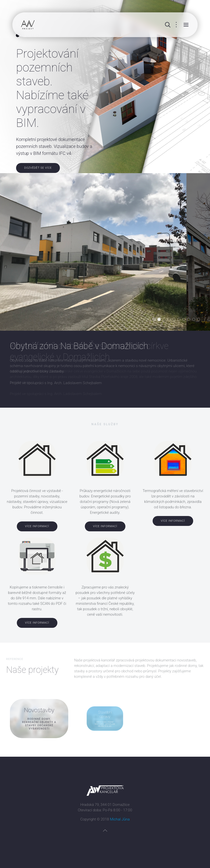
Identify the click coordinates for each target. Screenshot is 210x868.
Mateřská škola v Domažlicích (165, 320)
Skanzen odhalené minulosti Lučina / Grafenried (175, 320)
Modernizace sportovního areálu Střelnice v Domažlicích (190, 320)
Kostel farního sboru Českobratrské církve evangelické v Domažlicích (160, 320)
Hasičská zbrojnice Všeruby (151, 320)
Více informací (37, 526)
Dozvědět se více (38, 168)
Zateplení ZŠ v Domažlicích (185, 320)
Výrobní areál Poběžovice (195, 320)
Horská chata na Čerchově (200, 320)
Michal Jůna (120, 819)
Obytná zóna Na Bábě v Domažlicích (155, 320)
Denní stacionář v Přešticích (180, 320)
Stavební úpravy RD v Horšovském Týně (170, 320)
